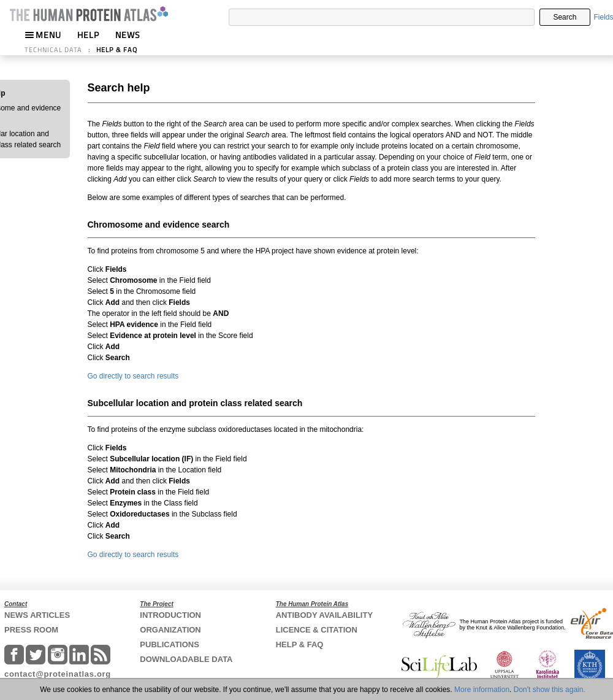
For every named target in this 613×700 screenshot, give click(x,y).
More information (482, 690)
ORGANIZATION (170, 630)
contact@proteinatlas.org (58, 674)
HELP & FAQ (117, 50)
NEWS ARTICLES (37, 615)
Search (565, 17)
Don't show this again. (550, 690)
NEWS (128, 35)
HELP (88, 35)
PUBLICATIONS (169, 644)
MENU (43, 35)
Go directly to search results (133, 376)
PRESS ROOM (31, 630)
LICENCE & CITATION (317, 630)
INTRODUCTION (170, 615)
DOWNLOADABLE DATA (186, 659)
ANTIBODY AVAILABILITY (324, 615)
